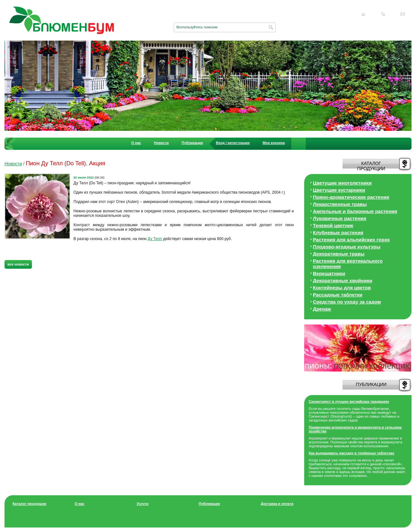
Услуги (143, 504)
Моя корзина (274, 143)
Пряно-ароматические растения (351, 197)
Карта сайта (383, 14)
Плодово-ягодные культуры (347, 247)
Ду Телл (155, 239)
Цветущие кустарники (339, 190)
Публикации (192, 143)
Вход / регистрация (233, 143)
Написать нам (403, 14)
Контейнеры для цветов (342, 288)
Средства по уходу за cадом (347, 302)
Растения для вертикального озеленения (348, 264)
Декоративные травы (339, 254)
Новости (161, 143)
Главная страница (363, 14)
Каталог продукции (29, 504)
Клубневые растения (338, 232)
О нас (136, 143)
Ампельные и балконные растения (355, 211)
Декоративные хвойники (343, 281)
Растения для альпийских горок (351, 240)
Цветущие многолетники (342, 183)
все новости (18, 264)
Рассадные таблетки (338, 295)
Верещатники (329, 273)
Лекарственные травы (340, 204)
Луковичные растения (339, 218)
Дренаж (322, 309)
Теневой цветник (333, 225)
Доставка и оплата (277, 504)
